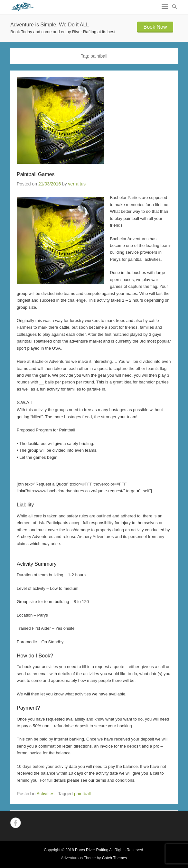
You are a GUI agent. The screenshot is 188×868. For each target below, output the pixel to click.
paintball (82, 794)
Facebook (16, 823)
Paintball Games (36, 174)
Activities (46, 794)
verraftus (77, 184)
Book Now (155, 27)
